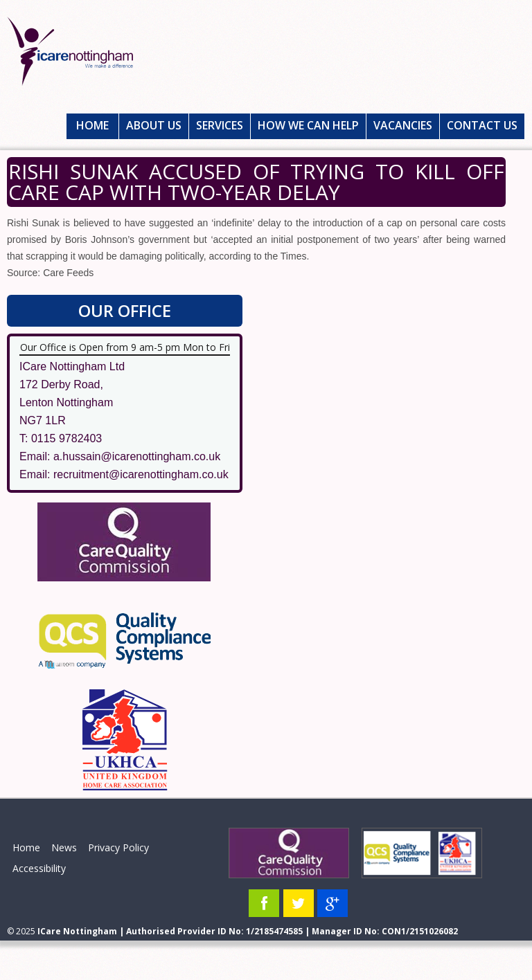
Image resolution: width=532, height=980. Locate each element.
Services (220, 125)
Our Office (125, 310)
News (64, 847)
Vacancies (403, 125)
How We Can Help (308, 125)
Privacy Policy (118, 847)
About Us (154, 125)
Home (92, 125)
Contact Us (482, 125)
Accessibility (39, 868)
